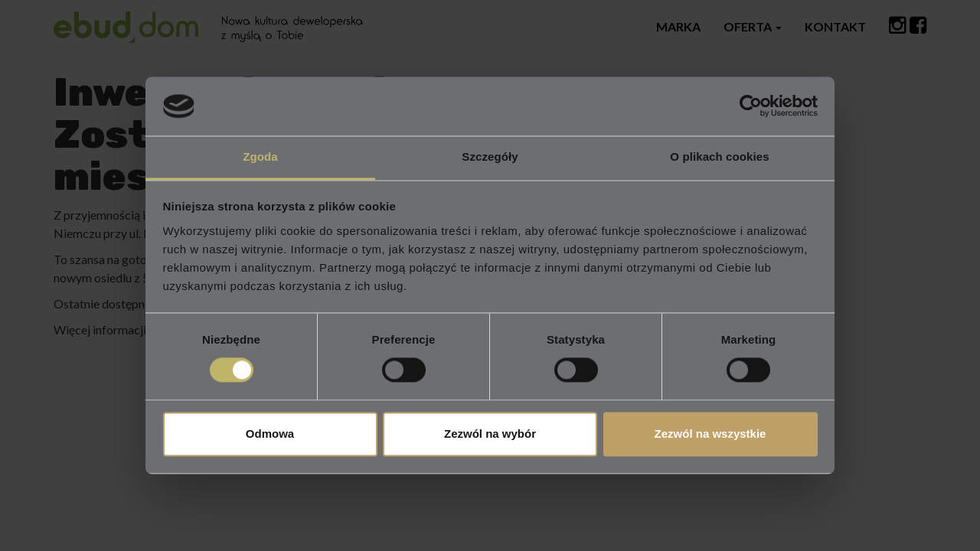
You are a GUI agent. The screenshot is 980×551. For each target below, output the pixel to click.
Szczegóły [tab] (490, 156)
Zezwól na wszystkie (710, 434)
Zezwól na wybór (490, 434)
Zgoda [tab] (260, 156)
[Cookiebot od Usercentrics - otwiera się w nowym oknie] (751, 106)
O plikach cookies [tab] (719, 156)
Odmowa (270, 434)
